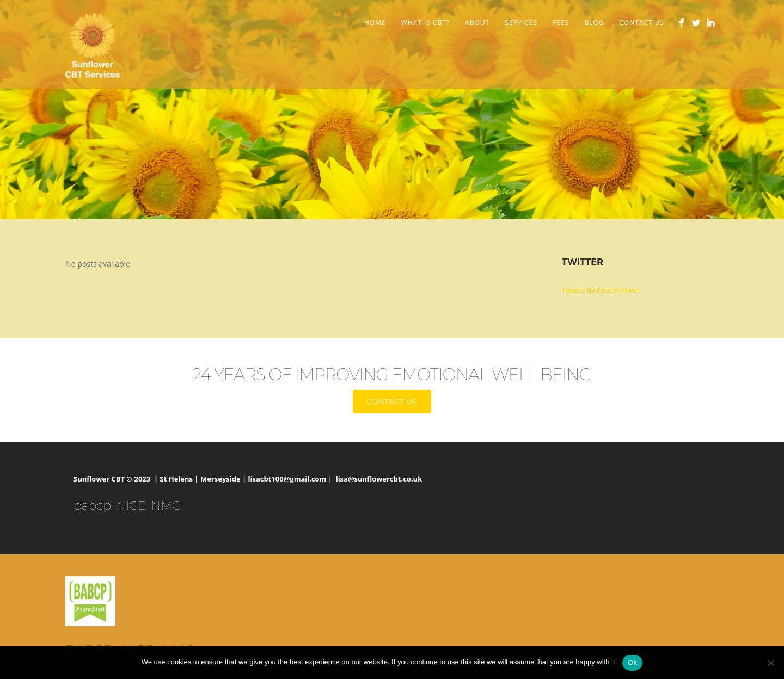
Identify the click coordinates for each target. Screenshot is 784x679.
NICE (131, 506)
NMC (166, 506)
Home (375, 23)
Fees (561, 23)
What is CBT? (425, 23)
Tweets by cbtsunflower (601, 290)
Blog (594, 23)
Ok (632, 662)
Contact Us (642, 23)
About (477, 23)
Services (521, 23)
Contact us (392, 402)
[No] (770, 663)
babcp (92, 506)
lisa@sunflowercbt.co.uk (379, 479)
